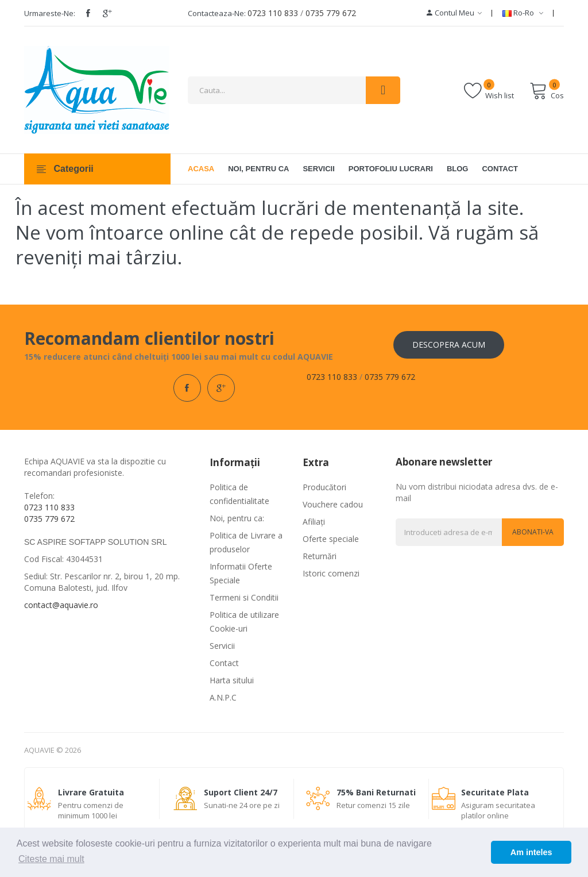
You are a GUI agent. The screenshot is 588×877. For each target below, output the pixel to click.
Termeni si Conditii (244, 597)
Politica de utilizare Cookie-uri (244, 622)
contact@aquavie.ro (61, 605)
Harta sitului (232, 680)
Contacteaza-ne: (217, 13)
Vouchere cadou (333, 504)
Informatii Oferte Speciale (241, 573)
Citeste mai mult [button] (51, 859)
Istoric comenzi (331, 573)
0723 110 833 (273, 13)
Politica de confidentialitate (239, 494)
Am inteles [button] (531, 852)
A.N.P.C (223, 697)
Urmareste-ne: (50, 13)
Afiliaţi (314, 522)
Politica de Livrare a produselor (246, 542)
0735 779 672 (331, 13)
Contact (224, 663)
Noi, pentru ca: (237, 518)
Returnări (320, 556)
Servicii (222, 646)
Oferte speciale (331, 539)
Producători (324, 487)
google (107, 13)
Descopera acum (449, 345)
